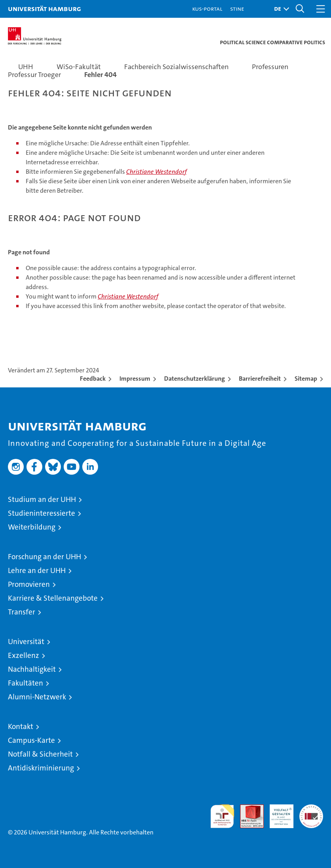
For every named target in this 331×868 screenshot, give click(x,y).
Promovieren (29, 584)
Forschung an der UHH (44, 557)
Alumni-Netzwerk (37, 697)
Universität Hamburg (44, 8)
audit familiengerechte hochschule (222, 816)
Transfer (22, 612)
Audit (248, 809)
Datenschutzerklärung (195, 379)
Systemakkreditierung (311, 809)
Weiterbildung (32, 527)
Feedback (93, 379)
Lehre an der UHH (37, 570)
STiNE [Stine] (237, 8)
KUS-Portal (207, 8)
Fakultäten (26, 683)
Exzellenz (24, 655)
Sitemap (306, 379)
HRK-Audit (277, 813)
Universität (26, 642)
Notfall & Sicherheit (40, 754)
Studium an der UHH (42, 499)
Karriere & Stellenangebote (53, 598)
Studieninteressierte (42, 513)
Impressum (135, 379)
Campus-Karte (31, 740)
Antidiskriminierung (41, 768)
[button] (280, 9)
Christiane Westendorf (156, 172)
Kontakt (21, 726)
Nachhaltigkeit (32, 669)
